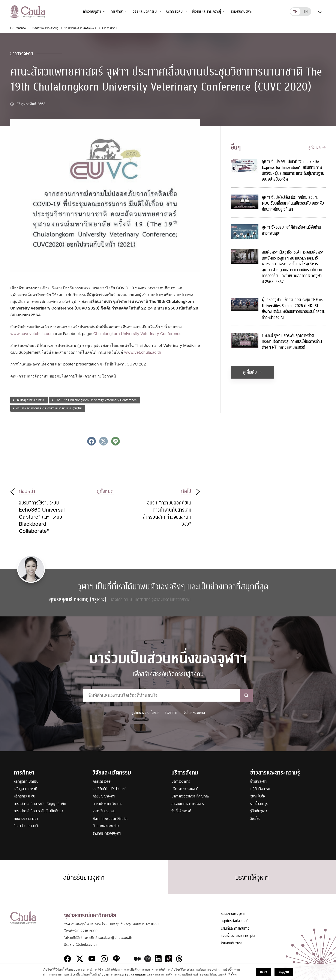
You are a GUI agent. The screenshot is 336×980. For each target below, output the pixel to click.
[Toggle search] (320, 12)
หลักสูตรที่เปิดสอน (26, 782)
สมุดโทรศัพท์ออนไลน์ (235, 921)
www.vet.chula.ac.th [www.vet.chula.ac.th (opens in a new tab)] (143, 352)
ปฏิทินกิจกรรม (260, 789)
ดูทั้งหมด (317, 147)
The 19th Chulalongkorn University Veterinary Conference (96, 400)
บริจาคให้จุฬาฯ (252, 878)
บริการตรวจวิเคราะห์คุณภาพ (190, 797)
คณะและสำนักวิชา (26, 819)
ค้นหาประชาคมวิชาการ (107, 804)
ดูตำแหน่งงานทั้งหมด (145, 713)
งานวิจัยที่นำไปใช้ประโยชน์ (109, 789)
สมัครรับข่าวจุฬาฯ (84, 878)
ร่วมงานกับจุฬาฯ (242, 11)
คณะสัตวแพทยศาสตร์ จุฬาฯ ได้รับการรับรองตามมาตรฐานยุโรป (49, 408)
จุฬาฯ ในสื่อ (258, 797)
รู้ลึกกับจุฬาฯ (259, 811)
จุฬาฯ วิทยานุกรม (104, 811)
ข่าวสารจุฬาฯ (22, 54)
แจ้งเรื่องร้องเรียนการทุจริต (238, 936)
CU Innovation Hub (106, 826)
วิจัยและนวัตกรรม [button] (145, 11)
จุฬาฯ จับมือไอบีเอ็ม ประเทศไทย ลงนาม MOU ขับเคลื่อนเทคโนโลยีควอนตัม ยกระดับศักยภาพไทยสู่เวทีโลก (293, 203)
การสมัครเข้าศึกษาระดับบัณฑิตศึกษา (38, 811)
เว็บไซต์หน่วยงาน (194, 713)
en (305, 11)
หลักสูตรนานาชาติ (25, 789)
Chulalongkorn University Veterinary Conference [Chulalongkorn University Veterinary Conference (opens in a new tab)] (138, 334)
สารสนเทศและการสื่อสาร (188, 804)
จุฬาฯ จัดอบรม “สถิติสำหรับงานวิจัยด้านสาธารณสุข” (291, 230)
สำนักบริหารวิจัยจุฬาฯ (107, 834)
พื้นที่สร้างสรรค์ (181, 811)
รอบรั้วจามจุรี (259, 804)
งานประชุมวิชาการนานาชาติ (30, 400)
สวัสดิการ (171, 713)
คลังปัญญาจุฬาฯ (104, 797)
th (295, 11)
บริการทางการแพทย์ (185, 789)
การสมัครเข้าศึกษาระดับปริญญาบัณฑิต (40, 804)
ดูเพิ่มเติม (253, 372)
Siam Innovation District (110, 819)
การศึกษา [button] (117, 11)
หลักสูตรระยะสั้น (24, 797)
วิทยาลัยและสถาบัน (26, 826)
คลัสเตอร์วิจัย (102, 782)
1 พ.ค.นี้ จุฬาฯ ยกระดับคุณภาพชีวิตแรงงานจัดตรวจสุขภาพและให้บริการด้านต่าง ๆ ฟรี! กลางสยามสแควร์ (292, 341)
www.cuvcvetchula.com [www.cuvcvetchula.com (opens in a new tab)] (32, 334)
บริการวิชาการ (181, 782)
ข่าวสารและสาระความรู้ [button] (207, 11)
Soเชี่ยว (255, 819)
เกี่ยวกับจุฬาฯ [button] (92, 11)
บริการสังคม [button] (174, 11)
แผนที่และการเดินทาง (235, 929)
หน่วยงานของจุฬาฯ (233, 914)
